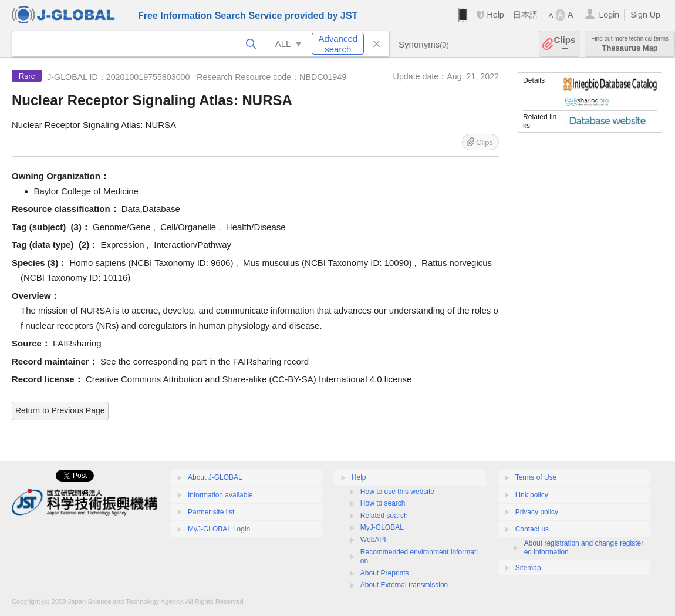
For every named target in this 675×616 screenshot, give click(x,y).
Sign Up (645, 15)
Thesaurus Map (630, 44)
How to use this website (397, 492)
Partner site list (211, 512)
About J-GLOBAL (215, 477)
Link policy (532, 495)
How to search (383, 503)
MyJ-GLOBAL (382, 527)
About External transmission (404, 585)
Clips (565, 44)
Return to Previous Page (60, 410)
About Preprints (385, 573)
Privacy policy (537, 512)
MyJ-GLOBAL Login (219, 529)
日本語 (525, 15)
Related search (384, 516)
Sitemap (528, 568)
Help (495, 15)
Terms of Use (536, 477)
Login (609, 15)
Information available (220, 495)
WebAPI (373, 540)
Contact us (532, 529)
